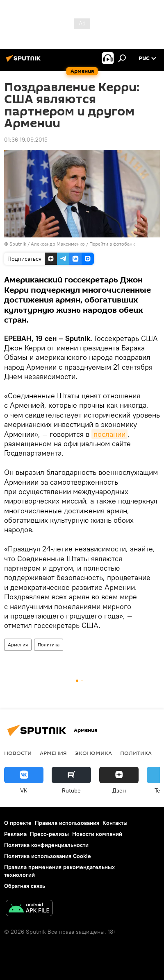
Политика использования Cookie (48, 856)
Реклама (15, 834)
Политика (49, 645)
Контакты (115, 823)
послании (109, 434)
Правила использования (67, 823)
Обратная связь (25, 886)
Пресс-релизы (49, 834)
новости (18, 753)
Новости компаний (97, 834)
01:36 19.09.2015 (26, 140)
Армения (18, 645)
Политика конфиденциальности (46, 845)
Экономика (93, 753)
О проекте (18, 823)
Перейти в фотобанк (112, 244)
